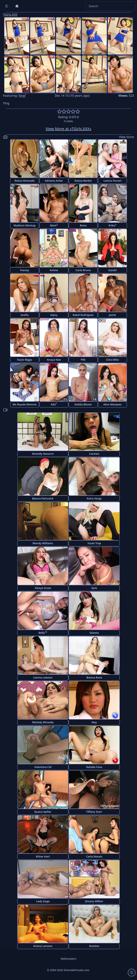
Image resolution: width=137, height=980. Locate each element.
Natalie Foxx (94, 767)
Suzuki (113, 270)
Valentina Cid (43, 767)
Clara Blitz (112, 360)
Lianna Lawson (43, 677)
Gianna (94, 633)
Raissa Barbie (83, 181)
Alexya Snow (43, 588)
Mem (54, 225)
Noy (94, 722)
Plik (83, 360)
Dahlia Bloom (83, 404)
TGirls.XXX (10, 15)
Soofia (25, 315)
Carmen (94, 454)
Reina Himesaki (24, 181)
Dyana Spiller (43, 812)
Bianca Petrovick (43, 498)
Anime (54, 270)
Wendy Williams (43, 543)
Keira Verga (94, 498)
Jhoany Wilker (94, 901)
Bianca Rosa (94, 677)
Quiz (94, 588)
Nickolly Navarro (43, 454)
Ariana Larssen (43, 946)
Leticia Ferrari (112, 181)
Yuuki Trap (94, 543)
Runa (83, 225)
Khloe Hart (43, 856)
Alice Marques (112, 404)
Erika (112, 225)
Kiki (54, 404)
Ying (22, 96)
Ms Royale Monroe (25, 404)
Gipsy (54, 315)
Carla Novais (94, 856)
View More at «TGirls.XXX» (69, 129)
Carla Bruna (83, 270)
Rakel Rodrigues (83, 315)
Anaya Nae (54, 360)
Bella (43, 633)
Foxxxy (24, 270)
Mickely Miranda (43, 722)
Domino (94, 946)
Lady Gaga (43, 901)
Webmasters (68, 959)
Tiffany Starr (94, 812)
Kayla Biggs (25, 360)
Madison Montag (24, 225)
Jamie (112, 315)
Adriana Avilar (54, 181)
